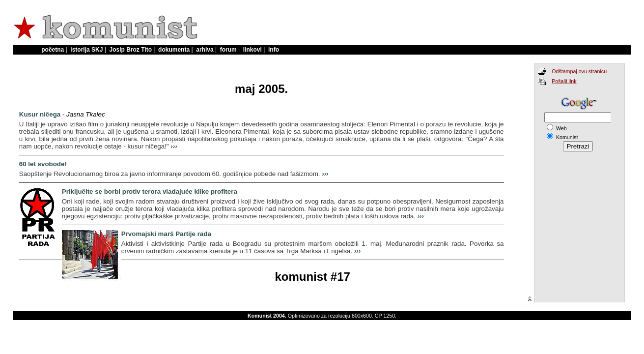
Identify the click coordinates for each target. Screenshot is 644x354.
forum (228, 50)
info (274, 50)
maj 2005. (261, 89)
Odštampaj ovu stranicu (579, 71)
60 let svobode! (43, 164)
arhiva (205, 50)
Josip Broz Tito (131, 50)
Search (574, 132)
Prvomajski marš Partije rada (166, 234)
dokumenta (174, 50)
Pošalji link (564, 81)
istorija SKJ (86, 50)
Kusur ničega (40, 114)
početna (53, 50)
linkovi (252, 50)
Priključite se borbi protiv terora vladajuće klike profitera (150, 192)
